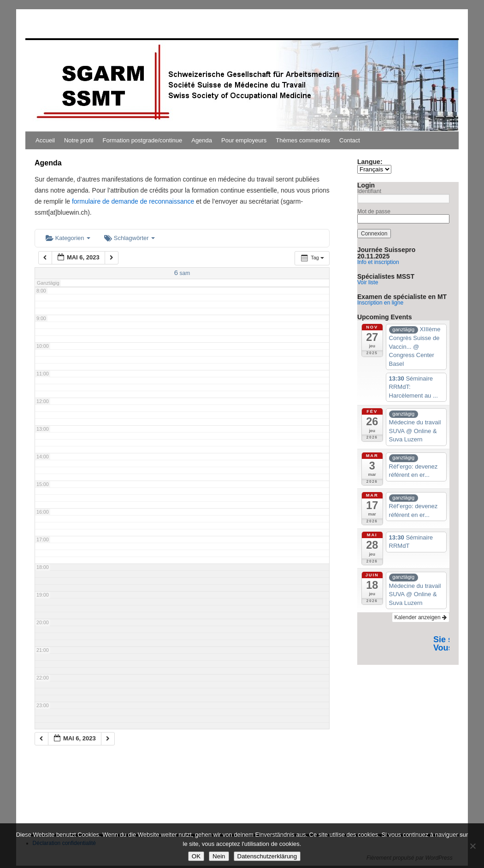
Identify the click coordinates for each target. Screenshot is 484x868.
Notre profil (79, 140)
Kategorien (68, 238)
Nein (219, 856)
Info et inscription (378, 262)
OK (196, 856)
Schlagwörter (130, 238)
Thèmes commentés (303, 140)
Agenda (202, 140)
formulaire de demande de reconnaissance (133, 201)
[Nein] (472, 846)
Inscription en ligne (380, 303)
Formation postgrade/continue (143, 140)
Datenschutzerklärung (267, 856)
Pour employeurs (244, 140)
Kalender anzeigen (421, 617)
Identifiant (369, 191)
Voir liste (368, 282)
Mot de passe (374, 211)
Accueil (45, 140)
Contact (350, 140)
